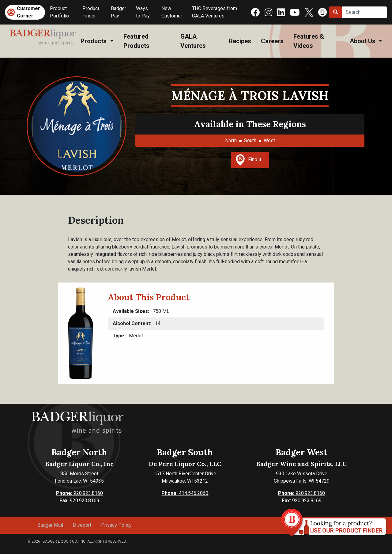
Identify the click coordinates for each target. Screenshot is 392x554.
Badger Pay (119, 12)
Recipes (240, 41)
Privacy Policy (116, 525)
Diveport (82, 525)
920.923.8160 (79, 493)
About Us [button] (363, 41)
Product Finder (91, 12)
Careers (272, 41)
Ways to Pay (143, 12)
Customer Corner (28, 12)
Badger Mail (50, 525)
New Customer (172, 12)
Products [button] (94, 41)
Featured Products (136, 41)
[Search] (364, 12)
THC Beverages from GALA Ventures (215, 12)
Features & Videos (309, 41)
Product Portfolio (59, 12)
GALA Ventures (193, 41)
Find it (248, 160)
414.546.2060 (185, 493)
